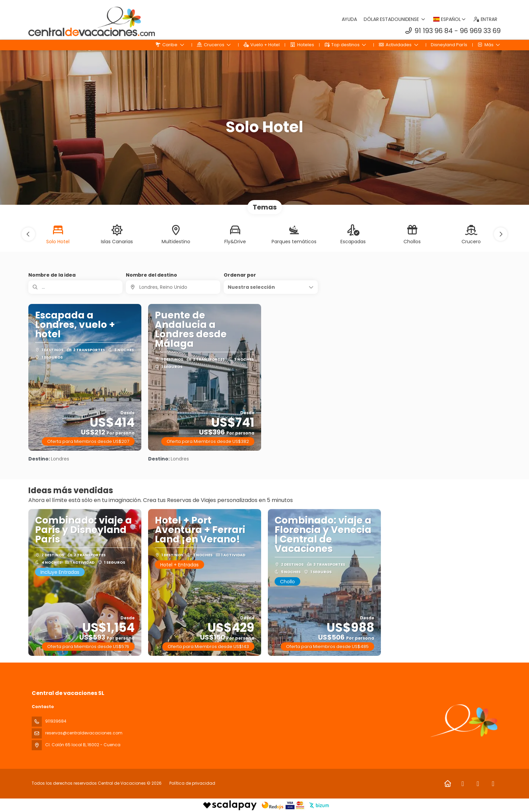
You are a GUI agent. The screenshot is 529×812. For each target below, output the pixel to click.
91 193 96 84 (434, 31)
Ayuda (350, 19)
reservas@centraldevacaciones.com (84, 733)
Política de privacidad (192, 783)
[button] (28, 234)
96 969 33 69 (480, 31)
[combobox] (173, 287)
